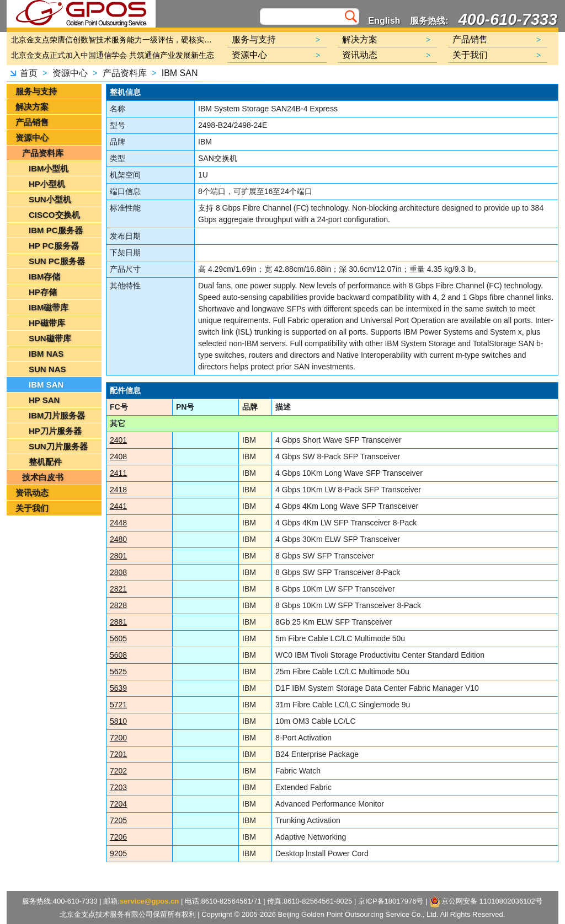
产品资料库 (125, 73)
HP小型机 (47, 184)
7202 (118, 771)
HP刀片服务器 (55, 431)
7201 (118, 754)
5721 (118, 705)
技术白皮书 (43, 477)
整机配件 (45, 462)
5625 (118, 671)
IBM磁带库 (49, 307)
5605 (118, 638)
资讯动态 (32, 493)
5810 (118, 721)
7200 (118, 738)
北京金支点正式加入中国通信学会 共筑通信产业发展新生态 (113, 55)
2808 (118, 572)
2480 (118, 539)
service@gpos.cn (149, 901)
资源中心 (70, 73)
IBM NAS (46, 354)
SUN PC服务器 (57, 261)
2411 (118, 473)
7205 (118, 820)
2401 (118, 440)
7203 (118, 787)
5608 (118, 655)
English (385, 21)
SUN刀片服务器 (58, 446)
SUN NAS (47, 369)
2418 (118, 490)
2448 (118, 523)
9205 (118, 853)
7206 (118, 837)
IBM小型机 (49, 168)
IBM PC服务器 (56, 230)
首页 (29, 73)
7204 (118, 804)
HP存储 (43, 292)
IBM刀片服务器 (57, 415)
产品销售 (32, 122)
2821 (118, 589)
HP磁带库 (47, 323)
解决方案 (32, 107)
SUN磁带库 (50, 338)
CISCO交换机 (54, 215)
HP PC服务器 (54, 246)
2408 (118, 456)
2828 (118, 605)
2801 (118, 556)
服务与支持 (36, 91)
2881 (118, 622)
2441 (118, 506)
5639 (118, 688)
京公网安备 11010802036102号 (486, 902)
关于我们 (32, 508)
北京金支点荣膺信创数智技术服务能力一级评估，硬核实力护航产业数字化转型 (114, 40)
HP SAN (44, 400)
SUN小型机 (50, 199)
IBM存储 (45, 276)
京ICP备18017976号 (391, 901)
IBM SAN (180, 73)
